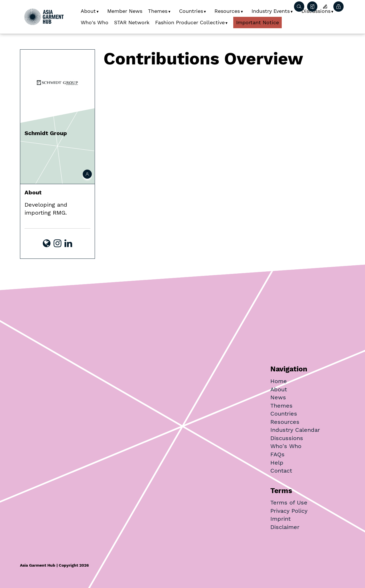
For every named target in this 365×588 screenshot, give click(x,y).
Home (279, 381)
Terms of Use (289, 502)
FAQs (277, 454)
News (278, 397)
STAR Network (132, 22)
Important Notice (257, 22)
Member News (125, 11)
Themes (158, 11)
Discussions (287, 438)
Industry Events (271, 11)
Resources (227, 11)
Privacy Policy (289, 511)
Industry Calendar (295, 430)
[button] (100, 10)
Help (277, 463)
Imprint (280, 519)
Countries (191, 11)
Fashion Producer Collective (190, 22)
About (88, 11)
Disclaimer (285, 527)
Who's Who (95, 22)
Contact (281, 471)
